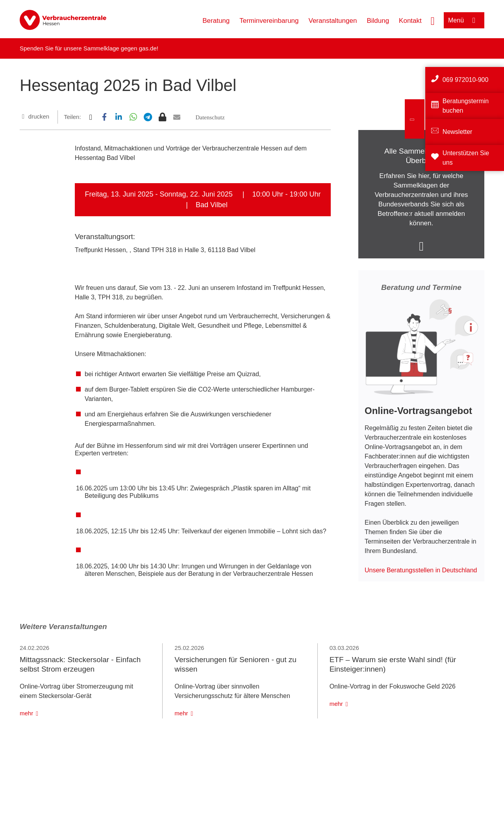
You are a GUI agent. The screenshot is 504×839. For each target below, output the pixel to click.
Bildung (378, 21)
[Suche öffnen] (433, 20)
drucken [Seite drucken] (39, 116)
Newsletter (458, 132)
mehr (26, 713)
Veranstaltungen (333, 21)
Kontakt (410, 21)
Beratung (216, 21)
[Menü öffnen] (464, 20)
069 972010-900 (466, 80)
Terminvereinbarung (269, 21)
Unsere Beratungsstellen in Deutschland (421, 570)
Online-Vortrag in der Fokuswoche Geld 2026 (393, 686)
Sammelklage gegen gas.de (120, 48)
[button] (90, 117)
